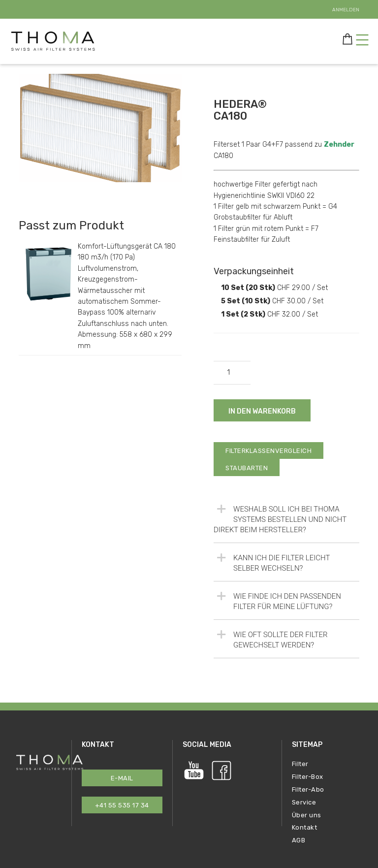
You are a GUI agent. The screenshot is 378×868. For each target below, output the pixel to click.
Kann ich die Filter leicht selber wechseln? (272, 562)
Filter (300, 764)
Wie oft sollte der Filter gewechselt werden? (271, 638)
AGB (299, 840)
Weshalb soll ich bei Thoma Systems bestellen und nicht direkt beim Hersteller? (280, 518)
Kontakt (305, 827)
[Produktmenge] (232, 373)
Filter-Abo (308, 789)
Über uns (307, 815)
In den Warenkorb (262, 411)
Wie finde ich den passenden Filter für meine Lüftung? (277, 600)
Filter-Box (308, 777)
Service (304, 802)
